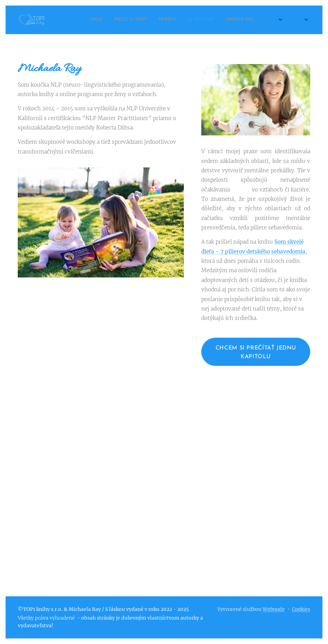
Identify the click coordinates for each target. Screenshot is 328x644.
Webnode (274, 609)
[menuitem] (220, 20)
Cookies (301, 609)
